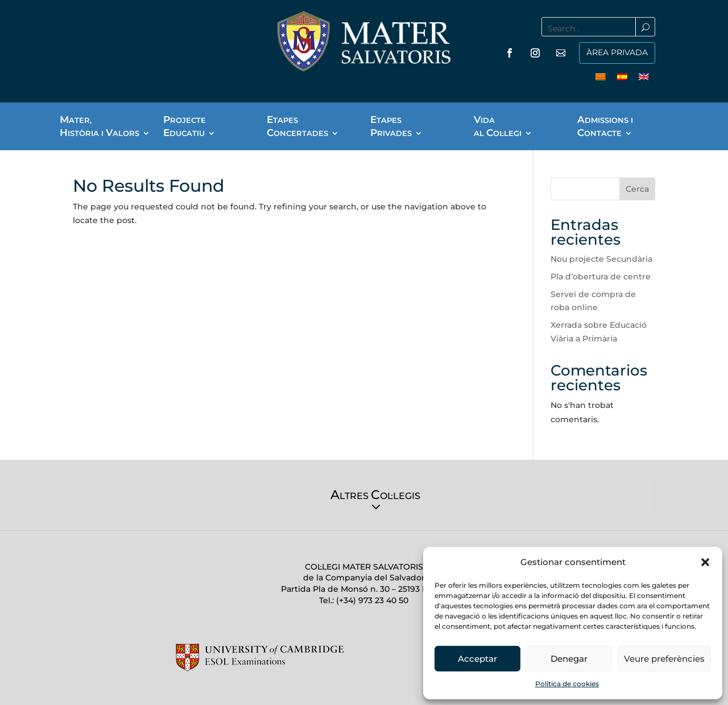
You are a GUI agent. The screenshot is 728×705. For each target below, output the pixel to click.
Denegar (569, 659)
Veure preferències (664, 659)
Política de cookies (567, 684)
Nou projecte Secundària (601, 259)
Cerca (637, 189)
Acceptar (477, 659)
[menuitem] (601, 76)
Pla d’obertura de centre (601, 277)
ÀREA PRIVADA (617, 52)
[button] (705, 562)
